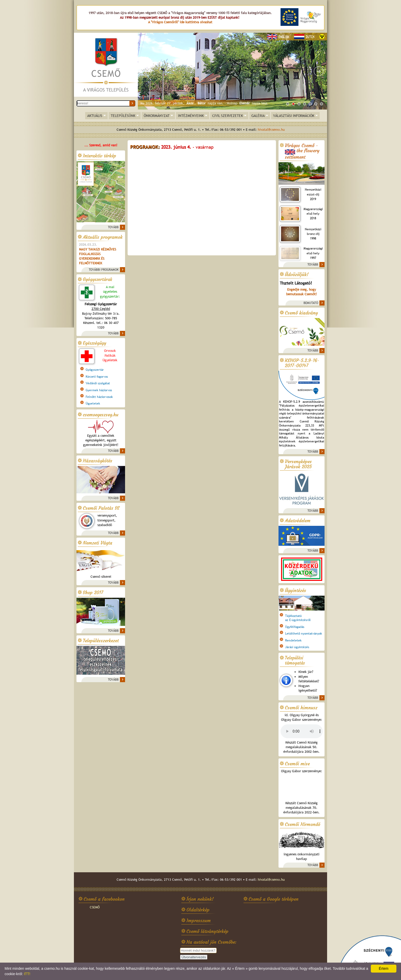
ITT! (27, 974)
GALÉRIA (258, 116)
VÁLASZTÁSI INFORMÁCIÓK (294, 116)
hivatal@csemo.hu (271, 130)
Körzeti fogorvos (97, 377)
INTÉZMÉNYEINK (191, 116)
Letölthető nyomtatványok (304, 634)
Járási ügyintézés (297, 647)
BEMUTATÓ (311, 303)
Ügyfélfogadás (295, 627)
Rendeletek (293, 640)
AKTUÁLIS (95, 116)
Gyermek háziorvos (99, 390)
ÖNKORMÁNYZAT (157, 116)
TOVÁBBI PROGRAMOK (104, 270)
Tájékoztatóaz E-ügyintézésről (298, 618)
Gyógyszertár (95, 370)
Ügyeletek (93, 404)
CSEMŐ (95, 907)
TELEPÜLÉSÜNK (123, 116)
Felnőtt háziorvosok (99, 397)
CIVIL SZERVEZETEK (228, 116)
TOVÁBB (113, 227)
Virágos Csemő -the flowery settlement (302, 151)
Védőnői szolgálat (98, 383)
